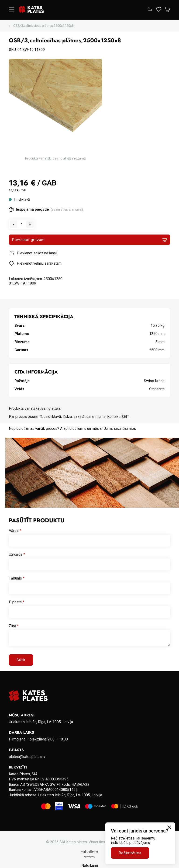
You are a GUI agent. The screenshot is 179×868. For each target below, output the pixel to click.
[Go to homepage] (31, 10)
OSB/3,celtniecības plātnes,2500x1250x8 (43, 26)
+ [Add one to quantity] (30, 224)
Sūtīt (21, 660)
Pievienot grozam (28, 240)
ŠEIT (125, 417)
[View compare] (150, 10)
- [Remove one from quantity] (14, 224)
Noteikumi (90, 866)
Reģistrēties (130, 853)
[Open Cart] (168, 10)
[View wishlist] (159, 10)
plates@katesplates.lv (27, 757)
